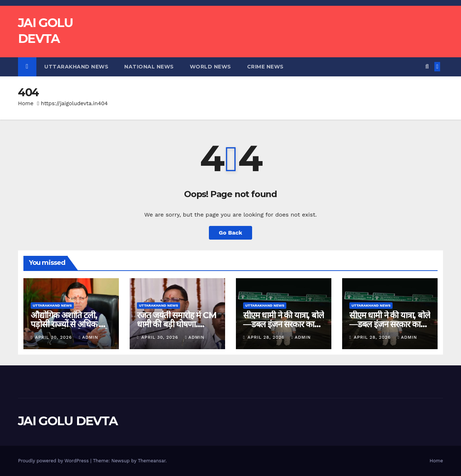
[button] (427, 66)
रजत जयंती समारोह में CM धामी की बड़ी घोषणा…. (177, 320)
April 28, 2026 (267, 337)
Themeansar (152, 461)
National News (149, 67)
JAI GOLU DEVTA (68, 421)
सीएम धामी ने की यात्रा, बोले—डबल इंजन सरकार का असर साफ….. (283, 324)
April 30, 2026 (54, 337)
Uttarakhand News (76, 67)
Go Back (231, 233)
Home (26, 103)
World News (211, 67)
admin (89, 337)
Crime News (265, 67)
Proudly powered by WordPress (54, 461)
